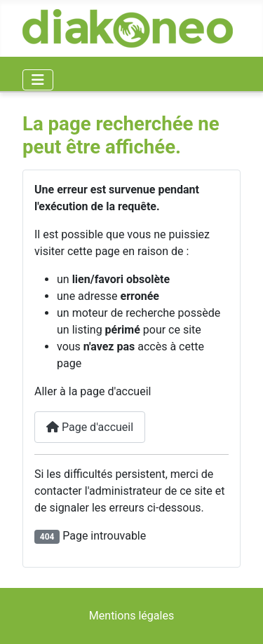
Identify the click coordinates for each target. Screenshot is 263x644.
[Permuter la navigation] (38, 80)
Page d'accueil (90, 427)
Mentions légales (131, 616)
